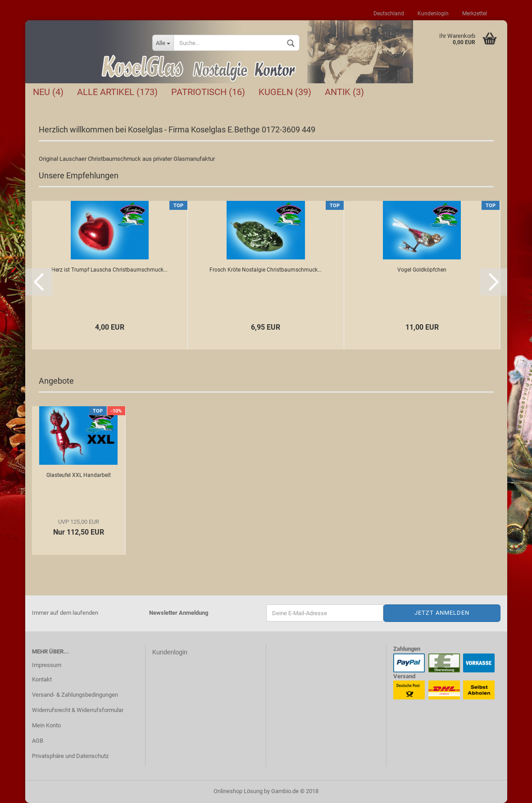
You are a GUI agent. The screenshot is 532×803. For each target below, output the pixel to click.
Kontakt (42, 679)
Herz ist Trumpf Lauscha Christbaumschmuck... (109, 270)
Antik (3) (344, 92)
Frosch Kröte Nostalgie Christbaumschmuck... (266, 270)
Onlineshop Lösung (238, 791)
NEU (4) (48, 92)
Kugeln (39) (285, 92)
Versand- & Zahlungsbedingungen (75, 695)
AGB (38, 741)
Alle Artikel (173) (117, 92)
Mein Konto (46, 725)
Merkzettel (475, 14)
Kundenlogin (433, 14)
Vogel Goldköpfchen (422, 270)
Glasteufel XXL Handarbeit (79, 475)
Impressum (47, 665)
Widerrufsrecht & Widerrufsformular (78, 710)
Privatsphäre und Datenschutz (70, 756)
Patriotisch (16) (208, 92)
